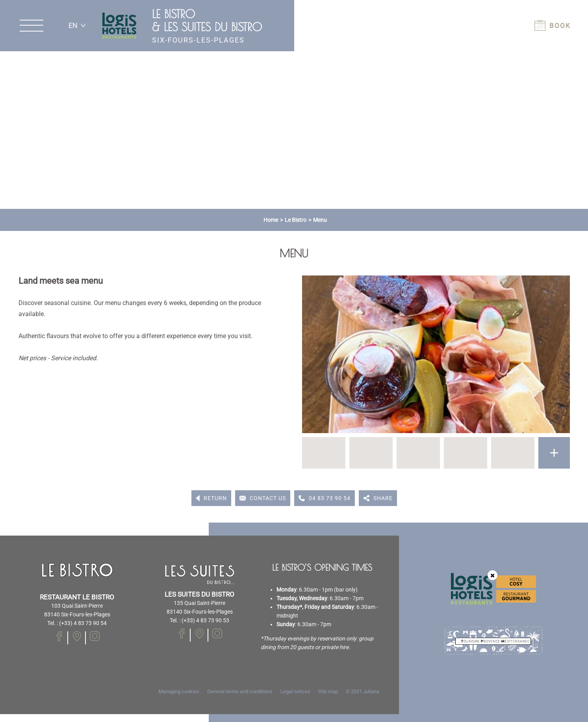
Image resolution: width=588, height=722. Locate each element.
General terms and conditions (240, 691)
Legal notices (295, 691)
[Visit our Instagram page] (95, 636)
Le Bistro (296, 220)
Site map (328, 691)
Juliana (371, 691)
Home (271, 220)
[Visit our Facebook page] (59, 636)
